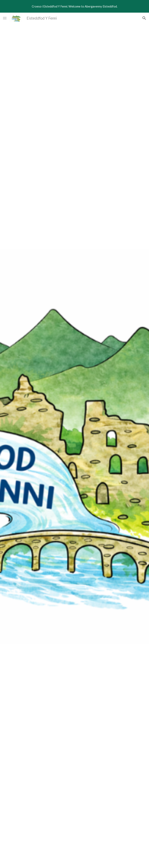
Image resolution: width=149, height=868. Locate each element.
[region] (74, 6)
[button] (5, 18)
